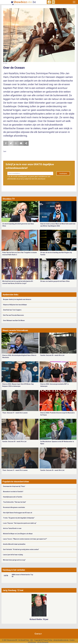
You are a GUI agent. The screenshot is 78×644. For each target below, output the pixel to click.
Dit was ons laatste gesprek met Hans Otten (55, 281)
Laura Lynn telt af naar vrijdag (13, 555)
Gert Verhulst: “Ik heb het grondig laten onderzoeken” (21, 549)
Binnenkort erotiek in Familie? (13, 492)
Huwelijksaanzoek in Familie (13, 497)
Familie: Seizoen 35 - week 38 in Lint (52, 470)
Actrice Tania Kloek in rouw (12, 528)
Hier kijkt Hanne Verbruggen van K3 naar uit (18, 513)
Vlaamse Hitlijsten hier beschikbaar (15, 305)
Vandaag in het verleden (14, 570)
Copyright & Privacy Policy (43, 640)
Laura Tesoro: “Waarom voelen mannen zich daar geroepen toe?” (25, 539)
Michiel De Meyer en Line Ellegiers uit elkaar (18, 534)
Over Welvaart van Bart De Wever (14, 320)
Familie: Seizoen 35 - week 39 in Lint (14, 442)
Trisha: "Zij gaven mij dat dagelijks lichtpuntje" (19, 518)
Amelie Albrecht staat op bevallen (14, 544)
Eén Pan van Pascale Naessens (13, 315)
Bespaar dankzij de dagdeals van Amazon (17, 299)
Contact (38, 634)
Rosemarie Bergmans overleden (14, 507)
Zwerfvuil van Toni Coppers (12, 310)
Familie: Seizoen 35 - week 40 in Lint (52, 355)
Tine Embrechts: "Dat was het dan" (14, 502)
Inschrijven (63, 173)
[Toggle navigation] (74, 2)
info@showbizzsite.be (61, 640)
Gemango (45, 642)
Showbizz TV (9, 199)
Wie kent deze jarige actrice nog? (14, 560)
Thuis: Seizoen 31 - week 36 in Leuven (15, 413)
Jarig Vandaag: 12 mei (13, 590)
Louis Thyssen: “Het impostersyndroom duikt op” (20, 523)
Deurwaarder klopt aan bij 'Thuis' (14, 486)
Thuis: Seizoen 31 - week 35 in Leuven (15, 470)
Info (32, 640)
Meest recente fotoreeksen (15, 330)
